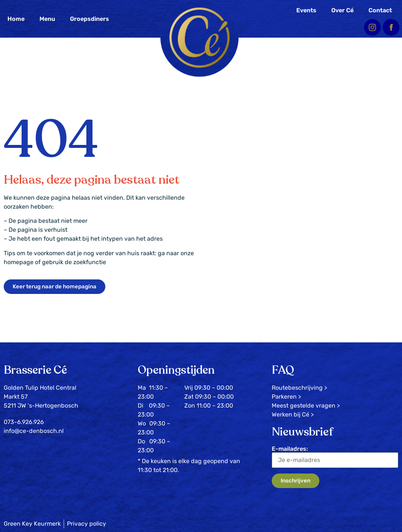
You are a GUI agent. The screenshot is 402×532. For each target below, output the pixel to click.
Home (16, 19)
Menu (47, 19)
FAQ (283, 370)
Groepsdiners (90, 19)
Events (306, 10)
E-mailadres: (335, 457)
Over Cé (342, 10)
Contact (380, 10)
